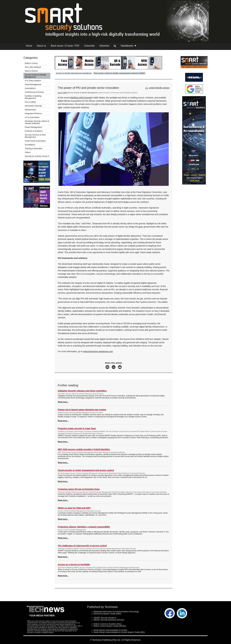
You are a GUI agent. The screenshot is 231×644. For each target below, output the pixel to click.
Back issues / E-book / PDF (65, 46)
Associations (30, 88)
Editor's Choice (31, 63)
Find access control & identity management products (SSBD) (119, 73)
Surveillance (30, 145)
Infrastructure (30, 110)
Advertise (104, 46)
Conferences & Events (34, 92)
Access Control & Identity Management (35, 76)
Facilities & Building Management (33, 97)
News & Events (31, 71)
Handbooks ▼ (129, 46)
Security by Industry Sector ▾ (37, 156)
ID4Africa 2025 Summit (81, 98)
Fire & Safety (30, 102)
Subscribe (89, 46)
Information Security (33, 106)
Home (29, 46)
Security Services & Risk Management (35, 136)
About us (41, 46)
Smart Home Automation (35, 141)
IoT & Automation (32, 117)
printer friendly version (157, 88)
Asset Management (33, 84)
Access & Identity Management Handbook (74, 73)
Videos (28, 152)
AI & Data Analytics (33, 81)
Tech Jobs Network (33, 67)
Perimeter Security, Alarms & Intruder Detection (37, 122)
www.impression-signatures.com (98, 351)
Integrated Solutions (33, 113)
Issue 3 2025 (62, 93)
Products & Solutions (34, 131)
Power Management (33, 127)
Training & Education (34, 148)
